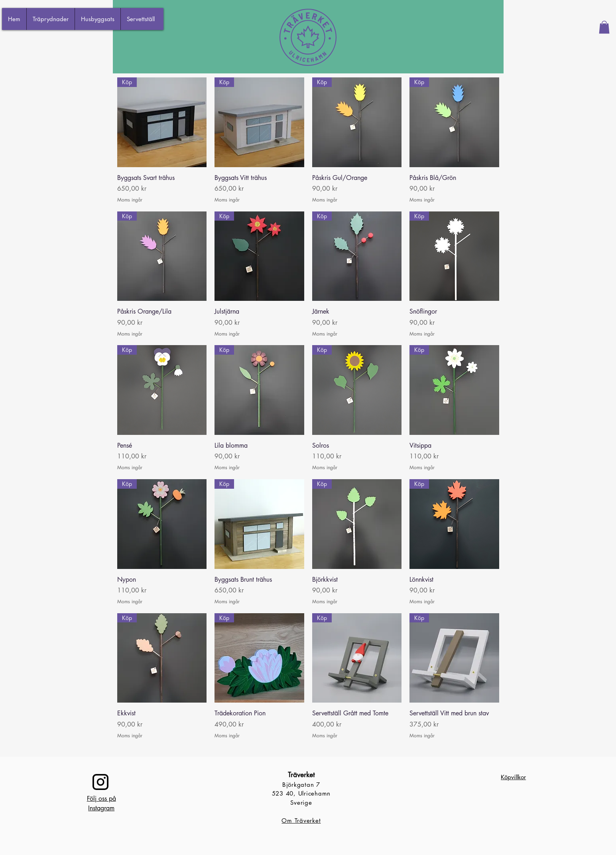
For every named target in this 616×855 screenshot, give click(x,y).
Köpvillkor (513, 777)
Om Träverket (301, 820)
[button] (604, 27)
